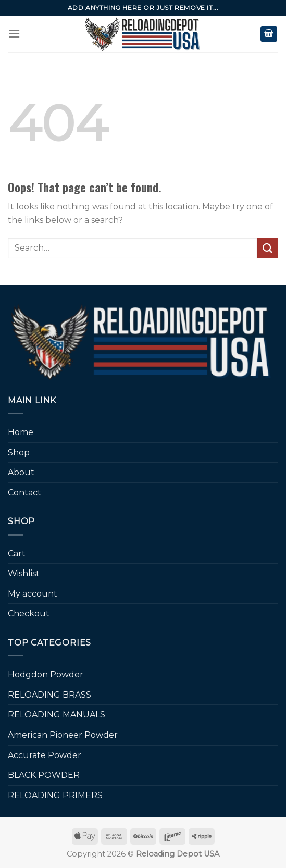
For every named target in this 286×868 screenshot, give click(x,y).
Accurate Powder (45, 755)
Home (21, 432)
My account (33, 594)
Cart (17, 554)
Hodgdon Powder (46, 674)
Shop (19, 452)
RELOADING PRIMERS (55, 795)
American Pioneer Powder (63, 735)
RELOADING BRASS (49, 695)
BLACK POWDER (44, 775)
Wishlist (24, 573)
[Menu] (14, 34)
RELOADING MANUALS (57, 715)
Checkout (29, 613)
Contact (24, 493)
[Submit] (268, 248)
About (21, 472)
